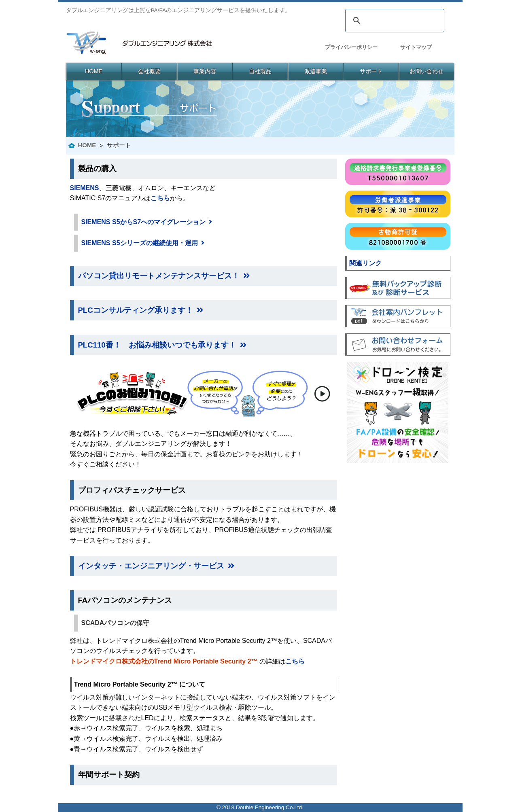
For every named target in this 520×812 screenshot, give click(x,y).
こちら (160, 198)
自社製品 (260, 71)
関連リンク (365, 263)
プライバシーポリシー (351, 47)
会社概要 (149, 71)
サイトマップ (416, 47)
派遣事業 (316, 71)
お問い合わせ (427, 71)
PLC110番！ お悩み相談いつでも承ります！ (162, 345)
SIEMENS (85, 188)
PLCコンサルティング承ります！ (141, 310)
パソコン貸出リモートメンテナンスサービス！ (164, 276)
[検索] (394, 21)
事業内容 (205, 71)
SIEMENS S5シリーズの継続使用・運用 (143, 243)
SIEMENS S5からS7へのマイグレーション (147, 222)
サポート (371, 71)
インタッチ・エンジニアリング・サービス (156, 566)
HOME (94, 71)
